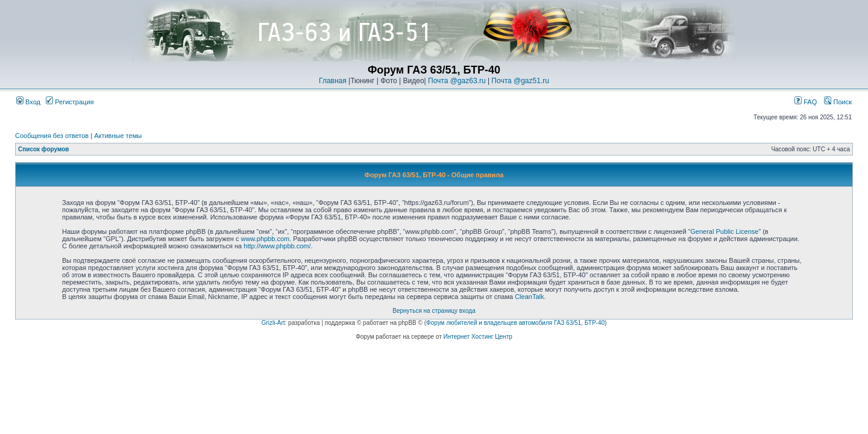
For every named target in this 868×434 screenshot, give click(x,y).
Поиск (838, 102)
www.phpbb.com (265, 239)
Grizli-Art (273, 323)
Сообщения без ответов (52, 136)
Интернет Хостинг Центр (478, 337)
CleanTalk (529, 297)
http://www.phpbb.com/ (277, 246)
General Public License (724, 231)
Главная (333, 81)
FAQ (806, 102)
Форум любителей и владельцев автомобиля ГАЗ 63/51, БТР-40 (515, 323)
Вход (28, 102)
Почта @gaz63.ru (457, 81)
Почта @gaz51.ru (520, 81)
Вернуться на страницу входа (434, 311)
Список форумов (44, 149)
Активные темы (118, 136)
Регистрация (70, 102)
